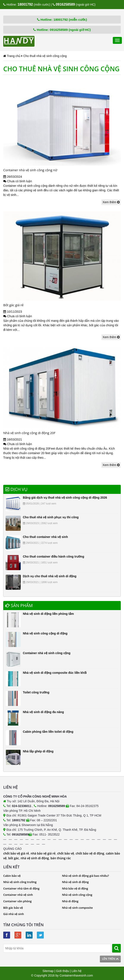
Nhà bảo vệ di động (75, 888)
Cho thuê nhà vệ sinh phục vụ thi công (51, 517)
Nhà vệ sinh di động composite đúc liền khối (55, 673)
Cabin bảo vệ (12, 876)
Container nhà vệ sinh (18, 895)
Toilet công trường (36, 692)
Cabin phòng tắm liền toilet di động (48, 732)
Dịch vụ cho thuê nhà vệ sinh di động (50, 576)
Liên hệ (77, 971)
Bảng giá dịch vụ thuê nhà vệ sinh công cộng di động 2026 (65, 498)
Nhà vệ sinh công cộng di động (45, 633)
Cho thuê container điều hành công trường (53, 557)
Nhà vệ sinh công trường (20, 882)
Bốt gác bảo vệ (13, 908)
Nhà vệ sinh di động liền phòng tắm (48, 614)
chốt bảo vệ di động (90, 853)
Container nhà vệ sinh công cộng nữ (30, 170)
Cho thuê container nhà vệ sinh (45, 537)
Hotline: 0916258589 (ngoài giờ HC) (62, 30)
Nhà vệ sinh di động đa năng (43, 712)
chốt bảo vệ (66, 853)
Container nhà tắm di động (21, 888)
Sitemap (48, 971)
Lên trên (110, 959)
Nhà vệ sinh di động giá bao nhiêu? (86, 876)
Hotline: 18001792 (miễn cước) (62, 20)
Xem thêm (111, 202)
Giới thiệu (63, 971)
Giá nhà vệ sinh (14, 914)
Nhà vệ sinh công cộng (77, 895)
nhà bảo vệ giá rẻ (43, 853)
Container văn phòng (17, 901)
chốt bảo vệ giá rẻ (16, 853)
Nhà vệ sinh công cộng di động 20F (29, 433)
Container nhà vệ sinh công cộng (47, 653)
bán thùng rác (61, 858)
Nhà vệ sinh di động (75, 882)
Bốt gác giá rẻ (13, 305)
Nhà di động (70, 901)
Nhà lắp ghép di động (38, 751)
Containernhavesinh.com (76, 975)
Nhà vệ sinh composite (77, 908)
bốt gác (13, 858)
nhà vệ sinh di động (35, 858)
